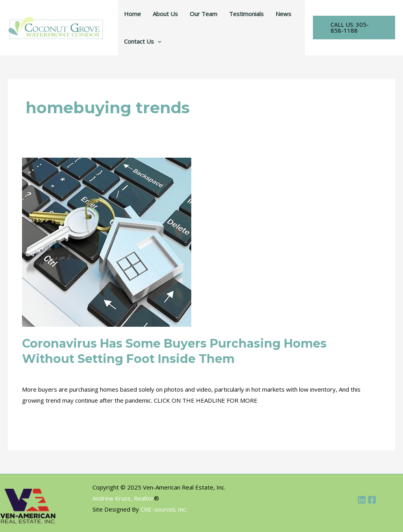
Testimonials (246, 14)
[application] (158, 41)
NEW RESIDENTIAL (182, 373)
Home (132, 14)
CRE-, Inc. (164, 509)
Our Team (203, 14)
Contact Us (143, 41)
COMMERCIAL (41, 373)
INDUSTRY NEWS (87, 373)
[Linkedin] (362, 500)
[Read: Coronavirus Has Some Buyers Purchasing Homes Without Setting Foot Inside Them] (107, 241)
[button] (354, 28)
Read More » (40, 420)
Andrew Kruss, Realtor (123, 498)
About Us (165, 14)
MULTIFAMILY (134, 373)
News (283, 14)
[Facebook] (372, 500)
